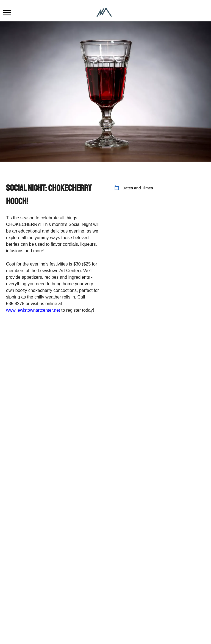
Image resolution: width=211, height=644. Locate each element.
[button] (7, 13)
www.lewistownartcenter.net (33, 310)
